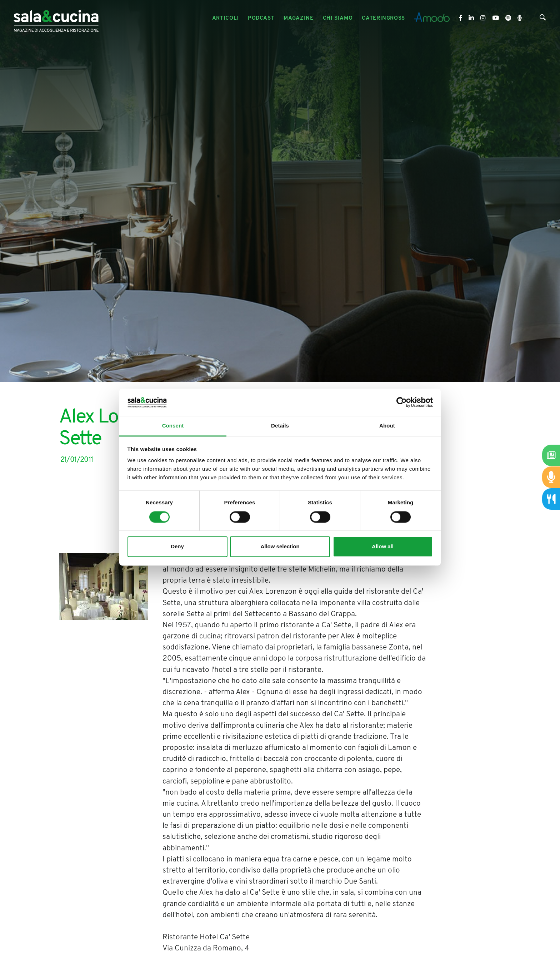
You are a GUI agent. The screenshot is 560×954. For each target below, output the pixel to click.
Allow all (383, 547)
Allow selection (280, 547)
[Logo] (56, 18)
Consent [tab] (173, 426)
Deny (177, 547)
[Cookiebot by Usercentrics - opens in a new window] (402, 402)
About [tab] (387, 426)
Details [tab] (280, 426)
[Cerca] (543, 19)
